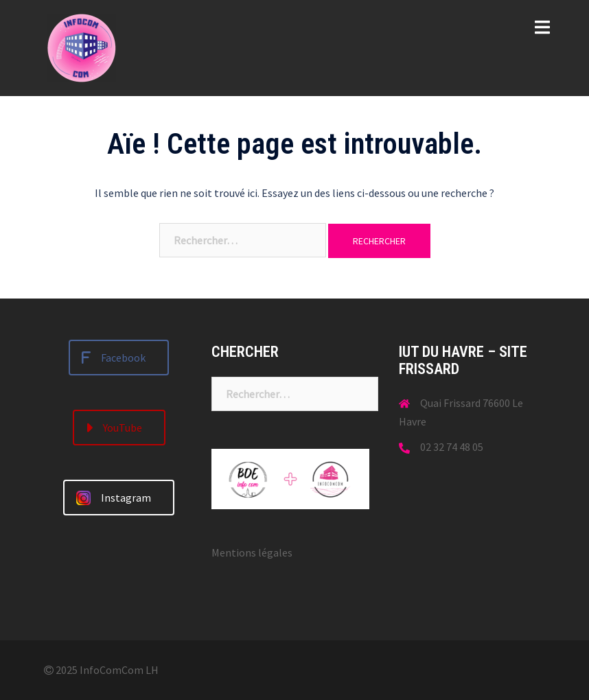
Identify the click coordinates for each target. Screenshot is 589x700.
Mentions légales (252, 552)
